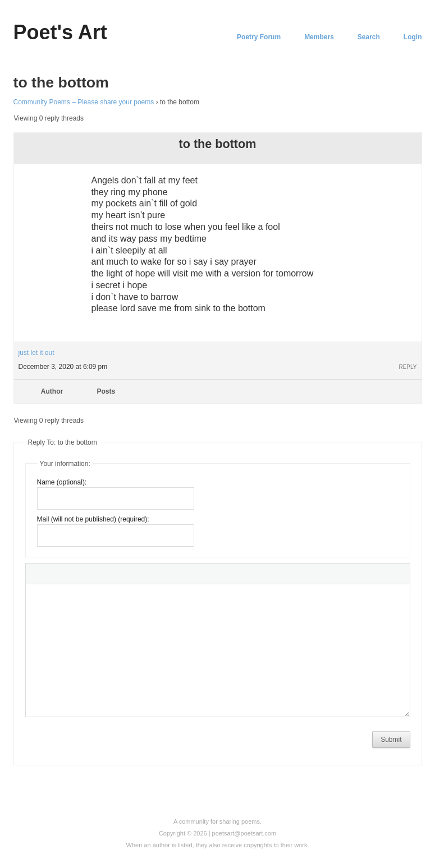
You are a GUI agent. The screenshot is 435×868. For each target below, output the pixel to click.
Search (369, 37)
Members (319, 37)
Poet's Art (60, 32)
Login (413, 37)
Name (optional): (62, 482)
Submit (391, 740)
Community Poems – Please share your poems (84, 102)
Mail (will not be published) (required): (93, 519)
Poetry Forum (259, 37)
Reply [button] (407, 367)
